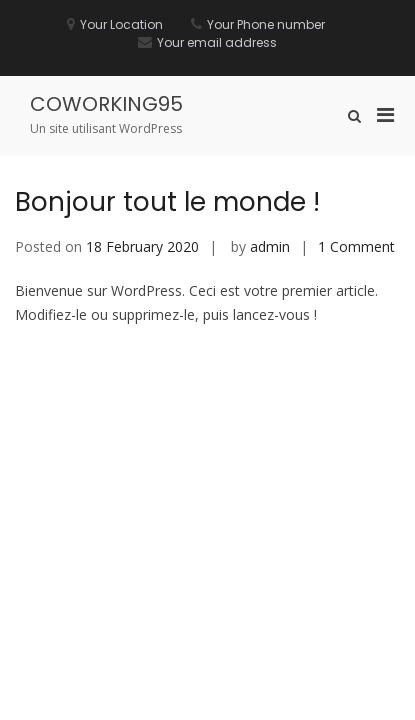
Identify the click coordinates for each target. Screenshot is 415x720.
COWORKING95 (106, 104)
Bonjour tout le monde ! (167, 202)
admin (270, 246)
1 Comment (356, 246)
